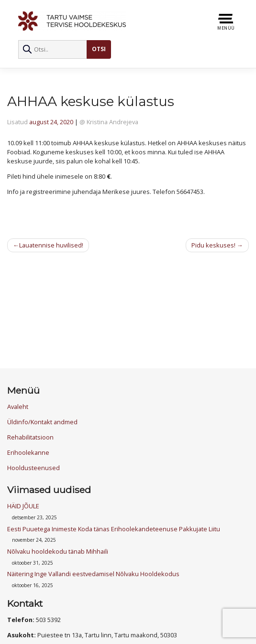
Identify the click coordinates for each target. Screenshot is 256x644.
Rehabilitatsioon (30, 437)
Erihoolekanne (28, 452)
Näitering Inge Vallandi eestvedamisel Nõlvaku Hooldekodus (93, 574)
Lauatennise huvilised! (51, 245)
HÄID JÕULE (23, 506)
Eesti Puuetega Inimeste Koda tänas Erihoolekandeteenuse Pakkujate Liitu (114, 529)
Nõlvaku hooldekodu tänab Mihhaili (58, 551)
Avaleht (18, 407)
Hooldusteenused (33, 468)
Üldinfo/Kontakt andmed (42, 422)
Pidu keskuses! (213, 245)
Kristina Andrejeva (112, 122)
